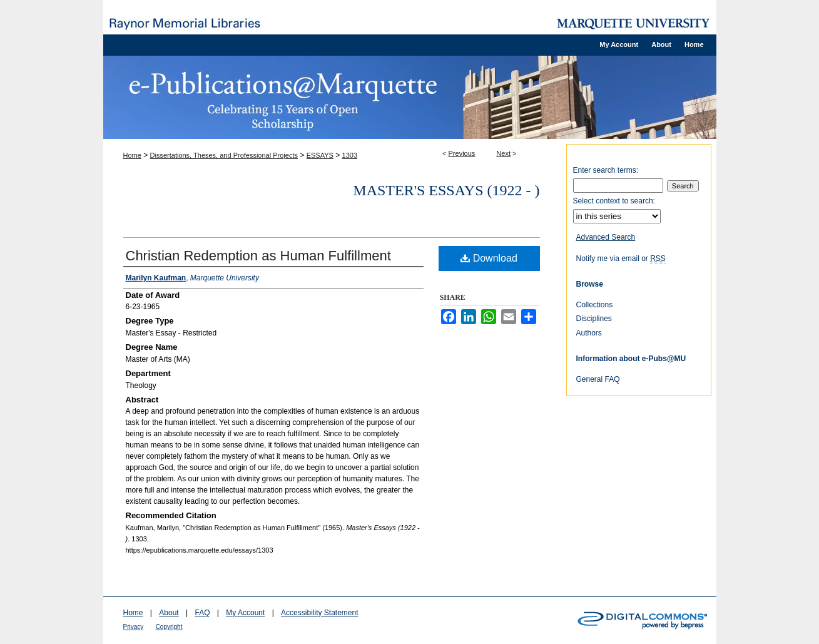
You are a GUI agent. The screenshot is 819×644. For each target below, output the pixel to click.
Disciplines (594, 319)
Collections (595, 305)
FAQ (202, 613)
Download (489, 258)
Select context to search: (614, 201)
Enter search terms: (606, 170)
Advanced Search (606, 237)
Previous (462, 153)
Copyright (169, 627)
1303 (350, 155)
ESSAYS (320, 155)
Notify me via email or (621, 258)
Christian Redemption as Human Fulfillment (258, 256)
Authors (589, 333)
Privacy (134, 627)
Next (503, 153)
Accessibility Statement (319, 613)
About (169, 613)
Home (132, 155)
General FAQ (598, 379)
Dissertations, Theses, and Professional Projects (224, 155)
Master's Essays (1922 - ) (446, 190)
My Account (245, 613)
